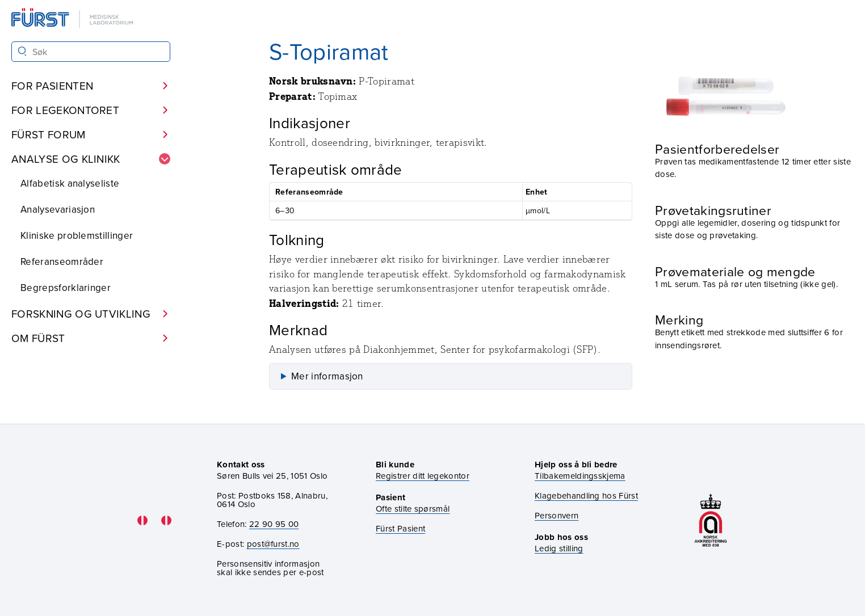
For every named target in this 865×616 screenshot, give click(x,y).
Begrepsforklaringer (66, 288)
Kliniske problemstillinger (77, 235)
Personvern (557, 515)
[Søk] (22, 51)
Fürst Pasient (400, 528)
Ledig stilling (559, 548)
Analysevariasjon (58, 209)
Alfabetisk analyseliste (70, 183)
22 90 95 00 (274, 524)
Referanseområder (62, 261)
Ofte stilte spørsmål (413, 509)
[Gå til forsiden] (73, 19)
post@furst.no (273, 544)
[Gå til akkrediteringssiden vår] (711, 520)
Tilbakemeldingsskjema (580, 476)
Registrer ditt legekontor (423, 476)
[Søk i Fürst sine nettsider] (91, 52)
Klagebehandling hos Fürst (586, 495)
